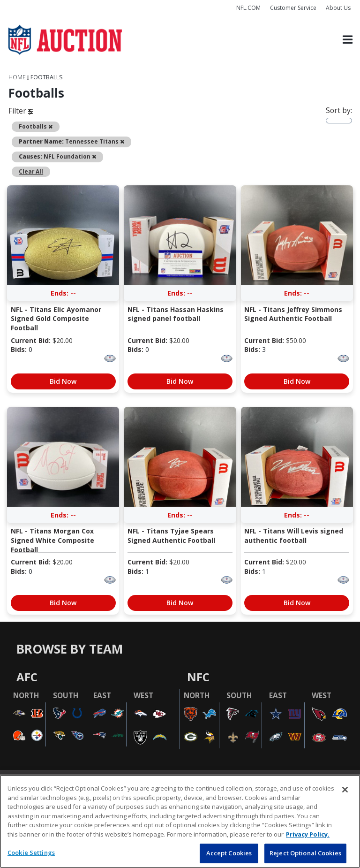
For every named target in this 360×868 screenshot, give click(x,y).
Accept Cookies (229, 853)
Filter (21, 111)
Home (17, 77)
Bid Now (63, 381)
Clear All (31, 171)
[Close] (345, 790)
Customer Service (293, 8)
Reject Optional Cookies (305, 853)
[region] (180, 821)
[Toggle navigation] (348, 40)
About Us (338, 8)
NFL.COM (248, 8)
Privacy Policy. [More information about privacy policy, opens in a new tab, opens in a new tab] (308, 834)
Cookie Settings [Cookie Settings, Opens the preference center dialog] (31, 853)
